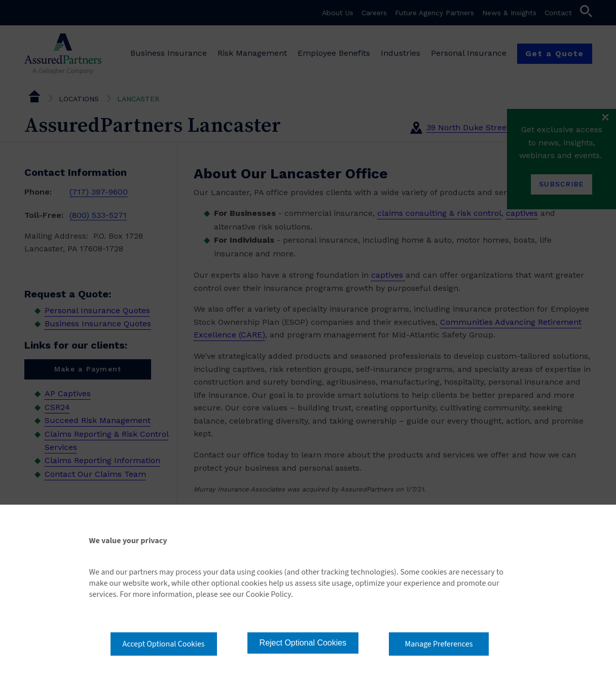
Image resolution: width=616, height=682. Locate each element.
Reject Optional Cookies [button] (303, 643)
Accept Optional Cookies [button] (164, 644)
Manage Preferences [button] (439, 644)
